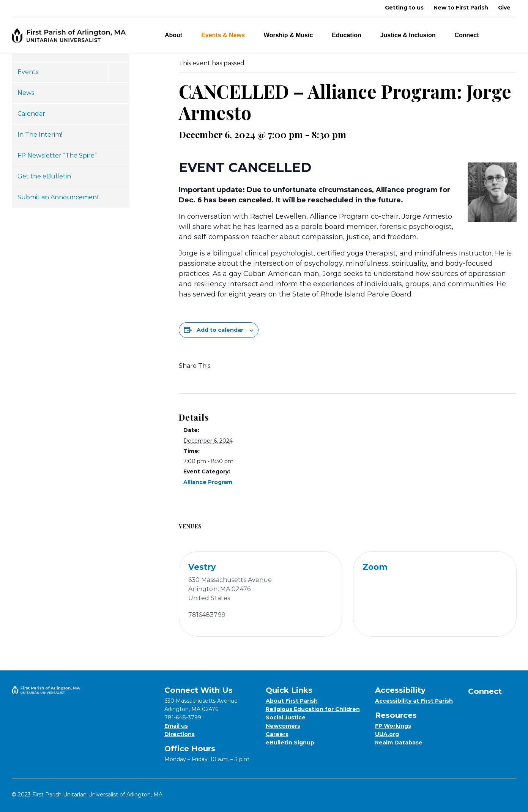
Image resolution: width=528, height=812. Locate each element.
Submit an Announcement (58, 197)
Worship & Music (293, 35)
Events (28, 72)
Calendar (31, 114)
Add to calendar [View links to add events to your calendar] (220, 330)
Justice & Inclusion (412, 35)
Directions (180, 734)
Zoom (375, 567)
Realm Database (399, 743)
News (26, 93)
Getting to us (404, 8)
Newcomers (283, 726)
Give (504, 8)
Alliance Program (208, 482)
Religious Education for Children (313, 709)
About (178, 35)
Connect (471, 35)
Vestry (202, 567)
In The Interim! (40, 135)
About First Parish (292, 701)
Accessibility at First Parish (414, 701)
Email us (176, 726)
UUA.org (387, 734)
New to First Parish (461, 8)
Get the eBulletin (44, 176)
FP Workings (393, 726)
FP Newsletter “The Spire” (57, 155)
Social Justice (286, 717)
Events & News (227, 35)
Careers (277, 734)
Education (351, 35)
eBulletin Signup (290, 743)
